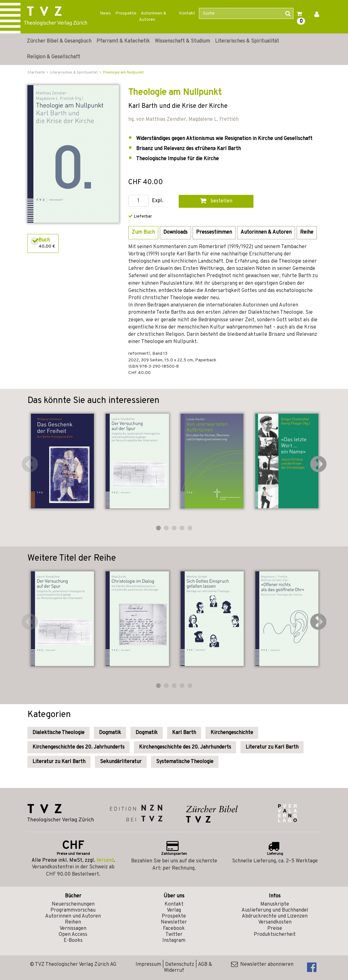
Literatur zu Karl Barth (272, 747)
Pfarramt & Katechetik (123, 41)
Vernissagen (73, 929)
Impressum (148, 965)
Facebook (174, 929)
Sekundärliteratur (121, 762)
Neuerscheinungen (73, 904)
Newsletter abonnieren (262, 965)
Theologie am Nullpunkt (123, 73)
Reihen (73, 922)
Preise (275, 929)
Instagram (174, 941)
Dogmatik (110, 733)
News (105, 13)
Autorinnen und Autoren (73, 916)
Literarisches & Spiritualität (247, 41)
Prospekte (126, 13)
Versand (105, 860)
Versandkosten (275, 922)
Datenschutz (180, 965)
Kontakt (187, 13)
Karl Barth (184, 733)
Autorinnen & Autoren (153, 17)
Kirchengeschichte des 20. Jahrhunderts (78, 747)
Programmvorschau (73, 910)
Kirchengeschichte (232, 733)
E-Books (73, 941)
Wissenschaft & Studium (182, 41)
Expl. (158, 201)
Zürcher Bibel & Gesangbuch (59, 41)
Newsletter (174, 922)
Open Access (73, 935)
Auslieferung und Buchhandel (275, 910)
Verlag (174, 910)
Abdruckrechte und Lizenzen (275, 916)
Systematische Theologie (185, 762)
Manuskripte (275, 904)
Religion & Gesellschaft (53, 57)
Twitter (174, 935)
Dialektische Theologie (58, 733)
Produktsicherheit (275, 935)
